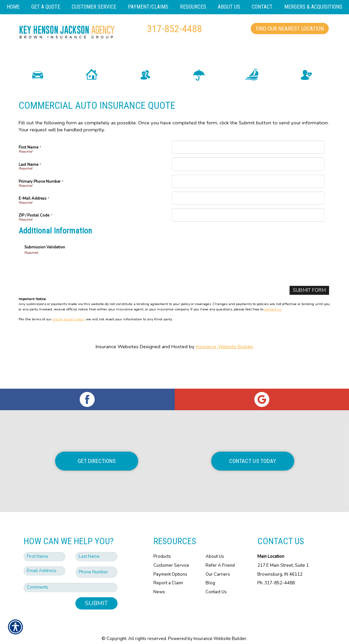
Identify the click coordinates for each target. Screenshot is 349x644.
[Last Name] (248, 186)
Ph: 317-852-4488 (276, 576)
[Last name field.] (96, 549)
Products (162, 549)
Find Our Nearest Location (290, 29)
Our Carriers (218, 567)
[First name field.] (45, 549)
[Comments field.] (71, 580)
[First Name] (248, 168)
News (159, 585)
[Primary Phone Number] (248, 202)
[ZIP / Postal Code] (248, 236)
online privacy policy (69, 340)
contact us (273, 330)
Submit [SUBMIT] (96, 596)
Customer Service (171, 558)
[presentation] (75, 289)
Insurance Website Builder (225, 368)
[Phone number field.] (96, 565)
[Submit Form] (310, 312)
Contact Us (216, 585)
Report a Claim (168, 576)
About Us (215, 549)
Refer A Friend (220, 558)
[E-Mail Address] (248, 219)
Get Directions (97, 454)
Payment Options (170, 567)
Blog (210, 576)
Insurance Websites (117, 368)
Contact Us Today (253, 454)
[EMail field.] (45, 564)
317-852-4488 (174, 29)
